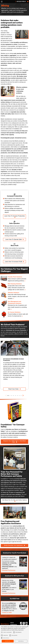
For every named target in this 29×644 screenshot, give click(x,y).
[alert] (14, 634)
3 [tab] (12, 396)
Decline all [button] (21, 641)
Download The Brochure (9, 570)
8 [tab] (21, 396)
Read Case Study (14, 389)
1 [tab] (8, 396)
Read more (21, 630)
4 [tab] (14, 396)
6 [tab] (17, 396)
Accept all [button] (8, 641)
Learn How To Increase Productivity (14, 216)
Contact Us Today (7, 612)
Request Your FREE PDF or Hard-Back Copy (14, 441)
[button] (14, 638)
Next (23, 396)
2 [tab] (10, 396)
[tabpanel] (14, 365)
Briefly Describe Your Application (14, 545)
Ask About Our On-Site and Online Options (14, 500)
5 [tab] (15, 396)
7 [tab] (19, 396)
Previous (6, 396)
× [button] (28, 626)
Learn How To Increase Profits (14, 262)
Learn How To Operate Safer (14, 239)
